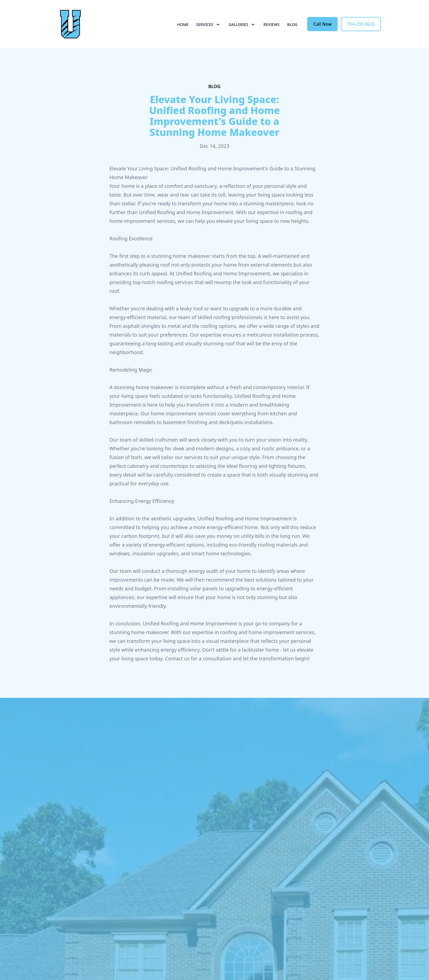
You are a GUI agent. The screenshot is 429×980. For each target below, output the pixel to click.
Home (183, 24)
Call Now (322, 24)
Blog (292, 24)
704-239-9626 (361, 24)
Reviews (272, 24)
